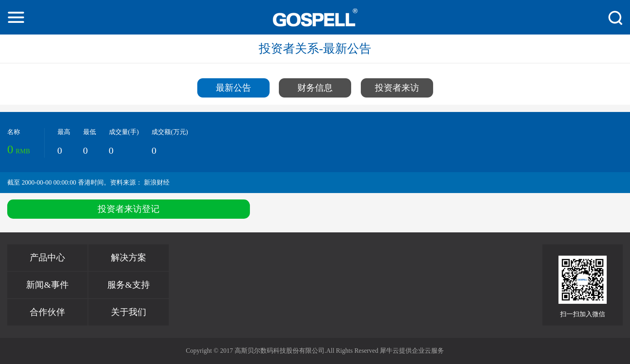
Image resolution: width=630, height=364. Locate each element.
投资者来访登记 (129, 209)
